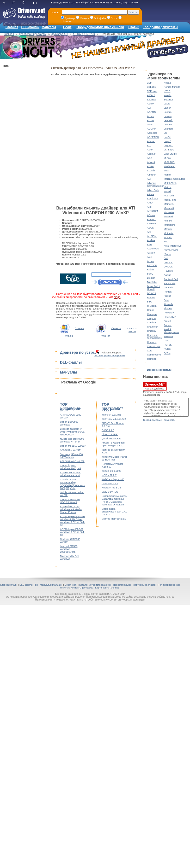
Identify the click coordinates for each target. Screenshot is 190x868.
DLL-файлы (30, 27)
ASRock (152, 223)
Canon (151, 310)
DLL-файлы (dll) (29, 585)
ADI (149, 145)
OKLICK (168, 262)
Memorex (169, 204)
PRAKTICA (170, 317)
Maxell (167, 191)
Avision (151, 253)
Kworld (167, 95)
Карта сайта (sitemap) (108, 588)
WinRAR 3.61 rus (111, 415)
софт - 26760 (130, 2)
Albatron (152, 175)
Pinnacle (168, 304)
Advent (151, 162)
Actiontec (152, 133)
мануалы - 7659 (112, 2)
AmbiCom (152, 198)
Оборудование (88, 27)
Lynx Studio (170, 154)
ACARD (151, 112)
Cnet (150, 350)
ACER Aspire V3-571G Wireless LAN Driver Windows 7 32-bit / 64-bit (73, 521)
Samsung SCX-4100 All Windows (71, 456)
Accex (150, 116)
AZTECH (152, 265)
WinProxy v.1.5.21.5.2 (114, 419)
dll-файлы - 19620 (91, 2)
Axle (149, 257)
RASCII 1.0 (108, 430)
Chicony (152, 331)
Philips (167, 296)
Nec (166, 241)
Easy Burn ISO (110, 492)
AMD (150, 203)
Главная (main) (9, 585)
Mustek (168, 237)
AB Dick (151, 99)
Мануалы (49, 27)
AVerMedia (153, 249)
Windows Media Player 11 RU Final (114, 458)
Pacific (167, 275)
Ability (150, 104)
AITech (151, 170)
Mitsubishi (169, 225)
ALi (149, 179)
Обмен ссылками (165, 420)
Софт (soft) (71, 585)
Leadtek (168, 120)
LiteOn (167, 137)
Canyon (151, 318)
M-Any (167, 158)
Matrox (167, 187)
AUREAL (152, 236)
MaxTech (169, 196)
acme (150, 124)
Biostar (151, 278)
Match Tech (170, 183)
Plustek (168, 308)
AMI (149, 207)
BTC (149, 302)
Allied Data (153, 190)
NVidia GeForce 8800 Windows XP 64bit (72, 440)
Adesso (151, 141)
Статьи (134, 27)
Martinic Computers (174, 179)
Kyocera (168, 99)
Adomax (152, 154)
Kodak (167, 83)
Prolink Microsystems (171, 331)
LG (165, 133)
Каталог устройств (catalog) (95, 585)
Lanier (167, 108)
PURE (167, 349)
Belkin (150, 269)
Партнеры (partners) (145, 585)
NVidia (167, 254)
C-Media (152, 306)
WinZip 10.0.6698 (111, 471)
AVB (149, 244)
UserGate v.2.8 (110, 483)
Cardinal (152, 322)
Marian (167, 175)
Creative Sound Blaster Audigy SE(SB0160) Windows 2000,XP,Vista (72, 484)
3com (150, 78)
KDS (166, 78)
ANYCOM (152, 211)
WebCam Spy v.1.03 (113, 479)
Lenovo (168, 124)
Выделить (149, 420)
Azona (151, 261)
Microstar (169, 212)
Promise (168, 336)
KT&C (167, 91)
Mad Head (169, 166)
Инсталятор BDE (111, 488)
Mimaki (168, 221)
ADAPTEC (153, 137)
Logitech (168, 145)
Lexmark (168, 129)
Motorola (168, 233)
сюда (117, 297)
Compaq (152, 359)
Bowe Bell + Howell (154, 288)
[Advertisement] (24, 148)
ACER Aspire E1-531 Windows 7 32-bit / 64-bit (72, 532)
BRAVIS (151, 293)
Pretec (167, 321)
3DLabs (151, 87)
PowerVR (169, 313)
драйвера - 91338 (70, 2)
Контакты (171, 27)
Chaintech (153, 327)
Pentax (168, 292)
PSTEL (168, 345)
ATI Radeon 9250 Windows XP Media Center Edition (71, 509)
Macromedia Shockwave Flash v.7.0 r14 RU (114, 512)
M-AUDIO (169, 162)
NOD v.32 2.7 (109, 475)
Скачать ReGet (132, 330)
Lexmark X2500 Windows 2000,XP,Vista (69, 549)
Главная (12, 27)
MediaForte (170, 200)
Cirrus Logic (154, 346)
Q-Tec (167, 353)
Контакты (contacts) (82, 588)
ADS (150, 158)
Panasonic (170, 283)
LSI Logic (169, 150)
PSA (166, 340)
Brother (151, 297)
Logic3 (167, 141)
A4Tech (151, 95)
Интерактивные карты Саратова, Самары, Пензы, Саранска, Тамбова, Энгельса (114, 500)
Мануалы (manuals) (51, 585)
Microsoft (169, 208)
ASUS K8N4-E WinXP (72, 461)
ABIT (150, 108)
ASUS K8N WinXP (70, 450)
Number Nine (171, 250)
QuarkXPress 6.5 (111, 438)
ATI (149, 232)
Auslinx (151, 240)
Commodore (154, 355)
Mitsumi (168, 229)
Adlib (150, 150)
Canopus (152, 314)
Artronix (151, 219)
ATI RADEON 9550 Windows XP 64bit (71, 474)
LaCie (167, 104)
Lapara (168, 112)
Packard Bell (171, 279)
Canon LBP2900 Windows (69, 423)
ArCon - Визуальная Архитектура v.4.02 (113, 444)
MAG (167, 170)
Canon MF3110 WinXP (73, 446)
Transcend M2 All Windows (70, 557)
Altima (151, 194)
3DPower (152, 91)
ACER (151, 120)
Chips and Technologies (154, 336)
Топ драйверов (155, 27)
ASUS (150, 228)
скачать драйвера (155, 386)
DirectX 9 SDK (110, 434)
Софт (67, 27)
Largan (168, 116)
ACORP (151, 129)
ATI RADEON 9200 (84, 34)
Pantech (168, 287)
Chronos (152, 342)
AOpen (151, 215)
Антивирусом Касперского (110, 355)
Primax (168, 325)
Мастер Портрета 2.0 (114, 519)
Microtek (168, 216)
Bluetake (152, 282)
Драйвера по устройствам (84, 352)
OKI (166, 258)
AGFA (150, 166)
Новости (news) (122, 585)
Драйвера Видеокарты (33, 34)
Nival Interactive (173, 246)
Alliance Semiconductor (155, 184)
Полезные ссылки (110, 27)
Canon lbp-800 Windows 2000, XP (71, 467)
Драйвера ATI (60, 34)
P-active (168, 271)
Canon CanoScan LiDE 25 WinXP (70, 501)
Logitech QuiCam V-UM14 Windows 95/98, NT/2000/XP (73, 432)
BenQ (150, 274)
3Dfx (150, 83)
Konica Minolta (172, 87)
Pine (166, 300)
